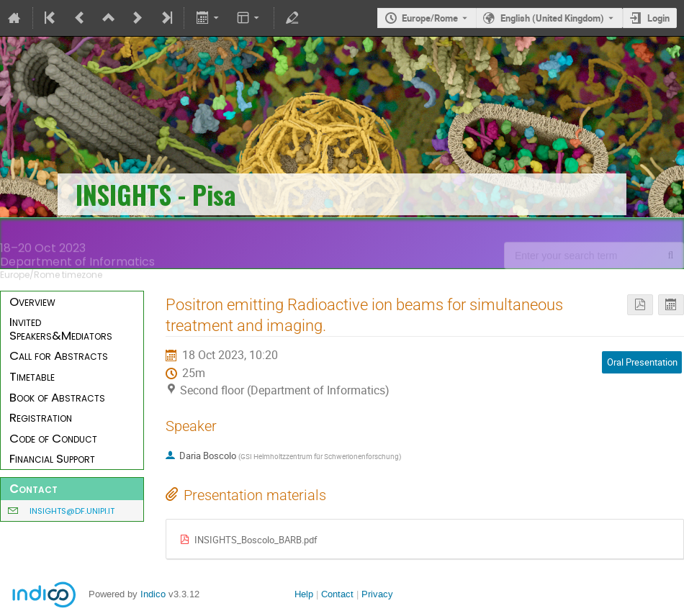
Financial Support (52, 458)
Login (658, 18)
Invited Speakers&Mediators (61, 329)
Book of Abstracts (57, 397)
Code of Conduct (53, 438)
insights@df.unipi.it (72, 511)
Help (304, 594)
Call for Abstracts (59, 355)
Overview (32, 302)
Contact (337, 594)
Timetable (32, 376)
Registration (41, 417)
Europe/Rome (430, 18)
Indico (153, 594)
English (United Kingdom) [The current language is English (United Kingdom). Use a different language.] (552, 18)
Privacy (377, 594)
